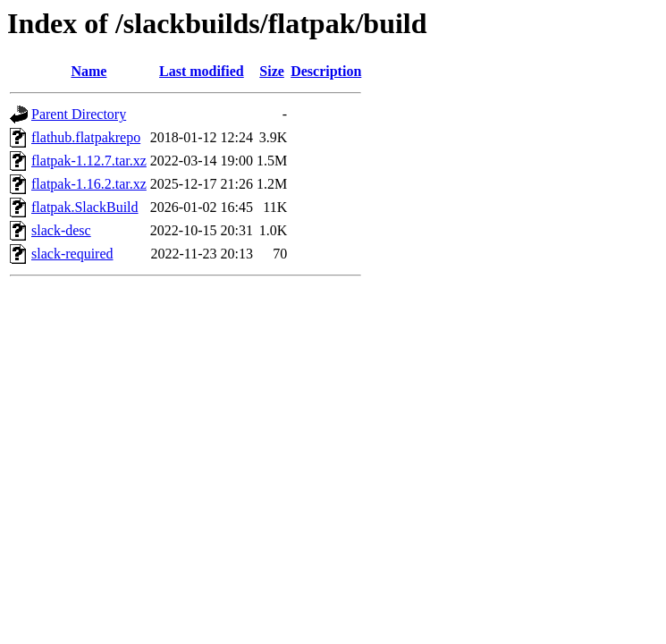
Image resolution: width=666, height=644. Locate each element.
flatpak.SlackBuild (85, 207)
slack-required (72, 254)
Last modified (202, 71)
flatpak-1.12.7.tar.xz (89, 161)
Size (272, 71)
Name (89, 71)
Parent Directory (79, 114)
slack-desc (61, 230)
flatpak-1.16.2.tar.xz (89, 184)
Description (326, 71)
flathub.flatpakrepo (86, 137)
